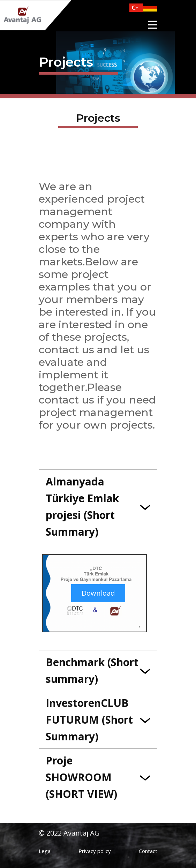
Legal (45, 851)
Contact (148, 851)
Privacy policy (95, 851)
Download (98, 593)
